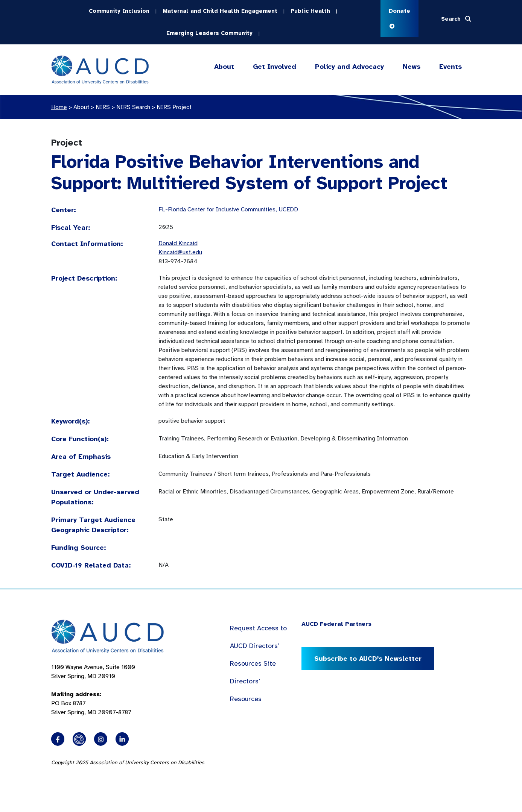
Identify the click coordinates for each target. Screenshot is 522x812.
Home (59, 107)
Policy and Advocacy (349, 67)
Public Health (310, 11)
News (412, 67)
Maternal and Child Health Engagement (220, 11)
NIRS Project (174, 107)
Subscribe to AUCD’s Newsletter (368, 659)
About (224, 67)
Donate (399, 18)
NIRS (103, 107)
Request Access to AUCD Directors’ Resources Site (258, 646)
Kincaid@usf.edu (180, 252)
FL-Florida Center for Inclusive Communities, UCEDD (228, 209)
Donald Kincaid (178, 243)
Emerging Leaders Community (209, 33)
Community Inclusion (119, 11)
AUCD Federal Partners (336, 624)
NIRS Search (133, 107)
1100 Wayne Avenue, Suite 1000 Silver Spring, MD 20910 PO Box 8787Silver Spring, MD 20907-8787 (93, 690)
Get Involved (274, 67)
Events (450, 67)
